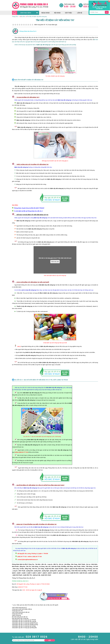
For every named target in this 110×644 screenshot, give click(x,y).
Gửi (50, 640)
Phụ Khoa (3, 633)
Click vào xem (55, 262)
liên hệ (80, 13)
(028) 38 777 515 (23, 587)
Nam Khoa (3, 625)
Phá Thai (2, 635)
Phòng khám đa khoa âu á (28, 31)
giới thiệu (68, 13)
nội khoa (57, 13)
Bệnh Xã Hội (3, 630)
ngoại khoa (45, 13)
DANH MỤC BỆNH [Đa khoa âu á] (22, 13)
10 (32, 25)
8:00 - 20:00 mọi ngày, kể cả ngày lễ (32, 590)
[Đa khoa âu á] (36, 5)
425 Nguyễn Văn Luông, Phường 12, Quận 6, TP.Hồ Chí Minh (33, 584)
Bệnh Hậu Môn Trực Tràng (6, 628)
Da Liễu (2, 632)
